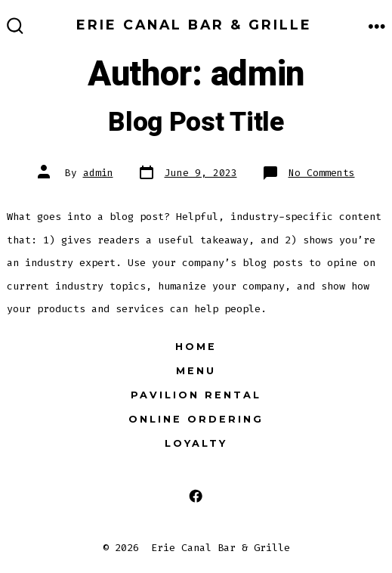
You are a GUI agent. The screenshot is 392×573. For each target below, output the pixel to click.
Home (196, 347)
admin (98, 173)
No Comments (322, 173)
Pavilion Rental (196, 395)
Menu (196, 371)
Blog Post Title (196, 122)
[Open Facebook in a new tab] (196, 496)
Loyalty (196, 443)
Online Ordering (196, 419)
